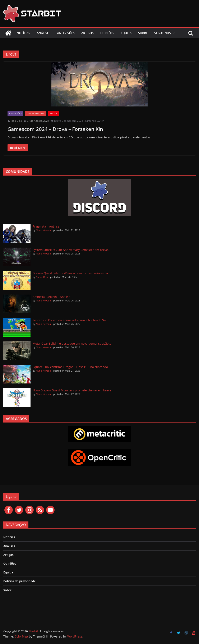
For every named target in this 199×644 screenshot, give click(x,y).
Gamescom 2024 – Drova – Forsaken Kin (55, 129)
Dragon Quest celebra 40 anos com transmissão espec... (72, 273)
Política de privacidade (20, 581)
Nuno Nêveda (43, 230)
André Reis (42, 277)
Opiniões (107, 33)
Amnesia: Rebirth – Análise (51, 297)
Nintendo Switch (95, 121)
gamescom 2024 (36, 113)
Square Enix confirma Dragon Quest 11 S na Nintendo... (71, 367)
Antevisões (66, 33)
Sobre (143, 33)
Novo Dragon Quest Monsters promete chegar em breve (72, 390)
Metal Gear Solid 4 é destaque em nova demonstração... (72, 344)
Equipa (126, 33)
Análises (44, 33)
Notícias (23, 33)
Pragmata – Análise (46, 226)
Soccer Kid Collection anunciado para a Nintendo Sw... (71, 320)
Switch (54, 113)
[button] (173, 33)
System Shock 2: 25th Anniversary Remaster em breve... (71, 250)
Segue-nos (163, 33)
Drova (58, 121)
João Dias (16, 121)
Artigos (87, 33)
